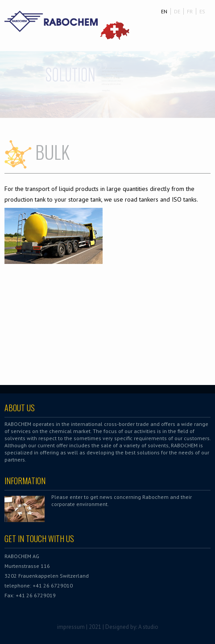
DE (177, 11)
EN (164, 11)
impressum (71, 627)
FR (190, 11)
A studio (148, 627)
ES (202, 11)
